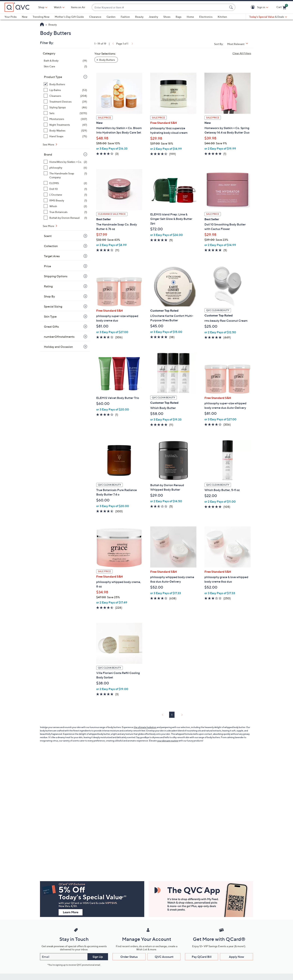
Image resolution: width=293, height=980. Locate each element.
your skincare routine (168, 741)
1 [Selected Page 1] (172, 715)
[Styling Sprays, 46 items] (65, 107)
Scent (48, 236)
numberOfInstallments (59, 337)
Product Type (53, 77)
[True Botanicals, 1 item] (65, 212)
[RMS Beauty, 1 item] (65, 200)
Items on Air (78, 7)
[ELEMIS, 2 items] (65, 183)
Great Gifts (51, 327)
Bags (179, 17)
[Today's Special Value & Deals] (268, 17)
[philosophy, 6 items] (65, 168)
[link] (113, 44)
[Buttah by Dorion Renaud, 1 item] (65, 218)
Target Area (52, 256)
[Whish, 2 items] (65, 206)
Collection (51, 246)
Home (190, 17)
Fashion (125, 17)
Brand (48, 154)
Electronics (206, 17)
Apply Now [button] (236, 957)
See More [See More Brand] (49, 226)
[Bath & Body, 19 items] (65, 61)
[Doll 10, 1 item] (65, 189)
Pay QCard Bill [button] (202, 957)
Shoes (167, 17)
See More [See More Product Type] (49, 144)
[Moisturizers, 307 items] (65, 119)
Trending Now (41, 17)
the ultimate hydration (145, 727)
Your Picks (11, 17)
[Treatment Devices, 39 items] (65, 102)
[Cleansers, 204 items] (65, 96)
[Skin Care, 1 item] (65, 66)
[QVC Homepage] (42, 25)
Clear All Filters (242, 53)
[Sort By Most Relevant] (239, 44)
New (25, 17)
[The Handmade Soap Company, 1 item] (65, 175)
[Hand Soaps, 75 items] (65, 136)
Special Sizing (53, 306)
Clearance (95, 17)
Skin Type (50, 316)
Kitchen (222, 17)
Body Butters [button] (107, 60)
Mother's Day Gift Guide (69, 17)
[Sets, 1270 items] (65, 113)
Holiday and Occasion (58, 347)
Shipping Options (56, 276)
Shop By (49, 296)
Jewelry (153, 17)
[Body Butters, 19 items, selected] (65, 84)
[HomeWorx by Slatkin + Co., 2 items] (65, 162)
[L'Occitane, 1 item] (65, 195)
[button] (253, 7)
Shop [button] (41, 7)
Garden (111, 17)
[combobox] (160, 7)
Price (47, 266)
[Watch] (58, 7)
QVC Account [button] (164, 957)
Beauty (139, 17)
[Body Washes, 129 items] (65, 130)
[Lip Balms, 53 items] (65, 90)
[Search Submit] (232, 7)
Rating (48, 286)
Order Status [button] (129, 957)
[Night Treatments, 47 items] (65, 125)
